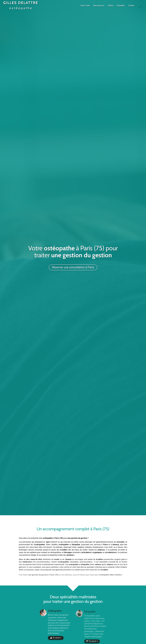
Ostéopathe (55, 615)
